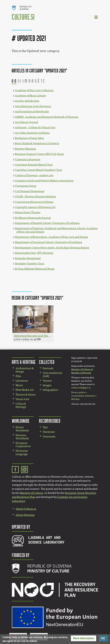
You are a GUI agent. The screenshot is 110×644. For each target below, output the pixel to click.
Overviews (49, 437)
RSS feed (75, 399)
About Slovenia (25, 515)
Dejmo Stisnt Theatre (28, 212)
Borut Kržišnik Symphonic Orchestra (37, 143)
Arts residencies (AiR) (52, 374)
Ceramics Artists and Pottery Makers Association (44, 181)
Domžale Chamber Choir (30, 264)
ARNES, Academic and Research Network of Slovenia (47, 117)
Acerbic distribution (27, 101)
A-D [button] (14, 81)
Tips (45, 427)
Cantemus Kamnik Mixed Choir (34, 165)
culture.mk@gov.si (81, 388)
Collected (47, 362)
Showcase (49, 432)
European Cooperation (23, 445)
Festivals (48, 368)
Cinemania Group (26, 186)
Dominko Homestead (28, 258)
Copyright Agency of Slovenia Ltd (35, 207)
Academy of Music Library (30, 96)
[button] (84, 638)
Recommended (50, 421)
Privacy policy (78, 392)
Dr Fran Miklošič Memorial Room (35, 269)
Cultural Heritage (21, 405)
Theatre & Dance (26, 395)
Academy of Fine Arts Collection (34, 90)
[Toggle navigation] (96, 17)
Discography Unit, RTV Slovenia (34, 253)
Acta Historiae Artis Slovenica (33, 106)
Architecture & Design (25, 370)
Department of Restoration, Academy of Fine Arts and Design (52, 237)
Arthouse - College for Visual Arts (35, 127)
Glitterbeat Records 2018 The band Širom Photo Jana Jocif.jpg (33, 336)
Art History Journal (26, 122)
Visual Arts (22, 399)
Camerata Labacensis (28, 159)
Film (18, 376)
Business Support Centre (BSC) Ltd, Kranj (39, 154)
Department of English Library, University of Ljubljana (47, 223)
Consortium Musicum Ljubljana (34, 202)
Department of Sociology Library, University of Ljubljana (49, 242)
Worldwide (21, 421)
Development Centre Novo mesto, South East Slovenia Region (52, 248)
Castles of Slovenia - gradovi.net (34, 175)
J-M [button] (25, 81)
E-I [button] (20, 81)
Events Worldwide (22, 429)
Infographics (50, 390)
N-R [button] (31, 81)
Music (19, 385)
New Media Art (25, 390)
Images (47, 385)
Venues (47, 381)
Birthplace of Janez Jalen (29, 138)
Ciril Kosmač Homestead (30, 191)
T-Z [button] (43, 81)
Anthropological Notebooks (32, 111)
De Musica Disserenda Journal (33, 218)
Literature (22, 381)
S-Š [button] (37, 81)
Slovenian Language (22, 452)
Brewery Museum (25, 149)
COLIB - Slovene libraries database (35, 196)
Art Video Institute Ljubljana (32, 133)
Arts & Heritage (24, 362)
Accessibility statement (83, 396)
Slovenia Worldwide (22, 437)
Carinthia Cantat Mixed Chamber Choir (39, 170)
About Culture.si (26, 509)
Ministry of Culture (31, 493)
